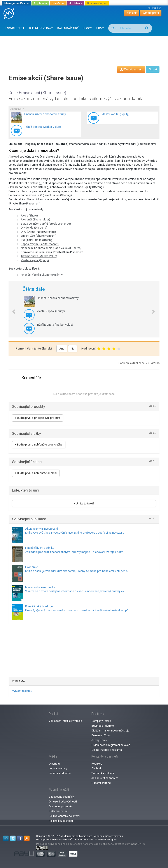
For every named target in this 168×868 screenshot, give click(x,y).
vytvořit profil (151, 13)
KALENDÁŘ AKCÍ (68, 28)
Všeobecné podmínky (62, 797)
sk (160, 8)
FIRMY (100, 28)
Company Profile (101, 721)
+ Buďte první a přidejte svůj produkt (38, 418)
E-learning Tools (101, 735)
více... (152, 406)
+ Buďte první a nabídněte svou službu (39, 445)
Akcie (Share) (29, 216)
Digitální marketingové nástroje (110, 731)
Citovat (153, 69)
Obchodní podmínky (61, 806)
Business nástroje (103, 726)
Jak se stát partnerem (105, 778)
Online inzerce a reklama (107, 750)
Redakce (97, 764)
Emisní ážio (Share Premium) (39, 236)
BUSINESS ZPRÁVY (41, 28)
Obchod (96, 769)
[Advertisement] (85, 47)
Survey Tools (99, 740)
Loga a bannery (58, 769)
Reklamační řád (58, 811)
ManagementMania (17, 3)
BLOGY (87, 28)
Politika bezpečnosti (61, 821)
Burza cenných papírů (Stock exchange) (46, 224)
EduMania (58, 3)
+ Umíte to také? (84, 503)
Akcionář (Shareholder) (35, 219)
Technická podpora (103, 773)
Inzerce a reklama (60, 773)
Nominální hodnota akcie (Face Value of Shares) (51, 248)
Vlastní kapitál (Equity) (35, 260)
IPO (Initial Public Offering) (37, 240)
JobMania (76, 3)
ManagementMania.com (78, 836)
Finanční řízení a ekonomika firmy (42, 275)
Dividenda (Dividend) (34, 228)
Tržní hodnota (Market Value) (39, 256)
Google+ (112, 840)
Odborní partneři (101, 783)
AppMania (40, 3)
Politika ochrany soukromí (64, 816)
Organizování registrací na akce (111, 745)
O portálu (54, 764)
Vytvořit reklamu (22, 691)
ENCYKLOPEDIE (15, 28)
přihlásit (132, 13)
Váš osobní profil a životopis (65, 721)
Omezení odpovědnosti (63, 802)
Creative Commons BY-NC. (130, 844)
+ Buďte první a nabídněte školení (36, 473)
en (150, 8)
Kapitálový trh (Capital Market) (40, 244)
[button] (12, 309)
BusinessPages (97, 3)
